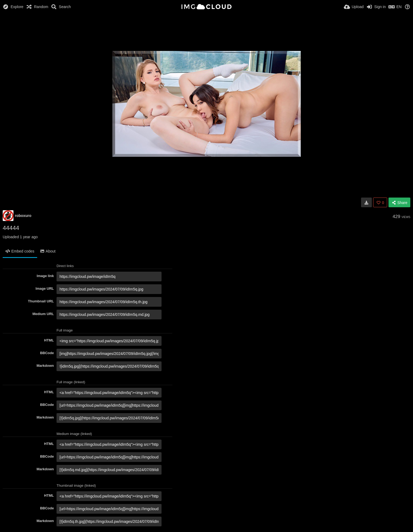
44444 (11, 228)
